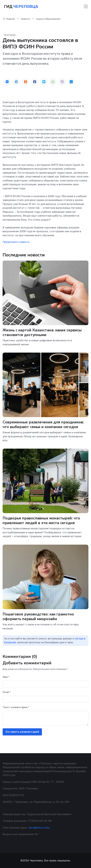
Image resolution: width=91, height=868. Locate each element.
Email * (7, 692)
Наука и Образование (48, 19)
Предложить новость (16, 242)
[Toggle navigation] (86, 6)
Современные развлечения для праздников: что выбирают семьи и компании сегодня (43, 425)
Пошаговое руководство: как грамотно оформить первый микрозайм (38, 617)
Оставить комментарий (22, 732)
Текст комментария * (16, 707)
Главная (9, 19)
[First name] (45, 684)
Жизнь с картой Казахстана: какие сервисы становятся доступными (42, 333)
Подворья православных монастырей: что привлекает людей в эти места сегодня (41, 521)
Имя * (6, 677)
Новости (25, 19)
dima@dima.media (39, 828)
